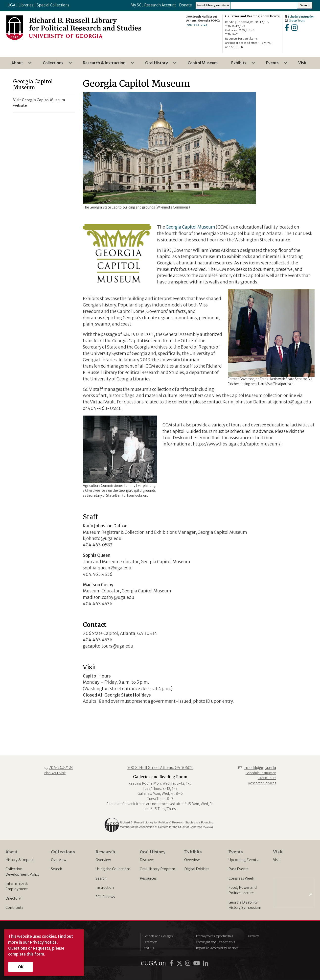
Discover (147, 860)
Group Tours (297, 21)
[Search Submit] (305, 5)
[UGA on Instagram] (188, 963)
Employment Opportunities (214, 936)
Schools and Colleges (158, 936)
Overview (59, 860)
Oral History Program (157, 869)
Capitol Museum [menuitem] (203, 63)
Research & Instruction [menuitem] (106, 65)
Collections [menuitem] (55, 65)
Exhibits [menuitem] (240, 65)
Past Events (239, 869)
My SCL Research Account (153, 5)
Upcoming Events (243, 860)
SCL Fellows (105, 897)
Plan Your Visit (55, 773)
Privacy (253, 936)
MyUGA (149, 948)
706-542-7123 (197, 25)
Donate (185, 5)
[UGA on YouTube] (197, 963)
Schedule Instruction (301, 17)
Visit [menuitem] (302, 63)
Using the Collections (113, 869)
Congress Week (241, 878)
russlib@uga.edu (260, 768)
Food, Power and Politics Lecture (243, 890)
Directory (13, 898)
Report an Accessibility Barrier (217, 948)
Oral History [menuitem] (158, 65)
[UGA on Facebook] (172, 963)
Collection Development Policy (23, 872)
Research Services (262, 783)
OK (21, 967)
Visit (276, 860)
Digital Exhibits (197, 869)
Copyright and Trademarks (215, 942)
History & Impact (20, 860)
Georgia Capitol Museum (190, 227)
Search (57, 869)
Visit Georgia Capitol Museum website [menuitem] (39, 103)
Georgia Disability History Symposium (245, 905)
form (39, 954)
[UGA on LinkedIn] (206, 963)
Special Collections (53, 5)
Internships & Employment (17, 886)
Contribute (14, 908)
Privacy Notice (43, 942)
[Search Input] (264, 5)
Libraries (26, 5)
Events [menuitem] (274, 65)
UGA (11, 5)
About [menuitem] (19, 65)
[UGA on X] (180, 963)
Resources (148, 878)
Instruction (105, 887)
